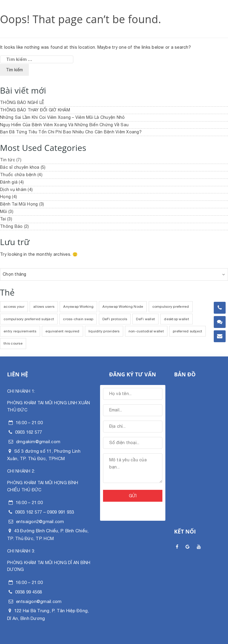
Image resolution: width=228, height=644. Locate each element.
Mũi (4, 211)
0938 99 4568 (29, 592)
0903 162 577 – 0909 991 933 (45, 512)
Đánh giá (9, 182)
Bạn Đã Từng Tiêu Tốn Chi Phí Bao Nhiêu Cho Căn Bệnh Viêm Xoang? (71, 132)
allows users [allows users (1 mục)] (44, 307)
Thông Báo (11, 226)
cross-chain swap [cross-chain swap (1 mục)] (78, 319)
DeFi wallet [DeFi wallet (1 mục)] (145, 319)
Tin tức (8, 160)
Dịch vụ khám (13, 190)
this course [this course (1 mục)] (13, 343)
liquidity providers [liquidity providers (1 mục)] (104, 331)
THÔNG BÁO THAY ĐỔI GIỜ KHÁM (35, 110)
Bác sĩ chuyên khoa (20, 167)
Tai (3, 219)
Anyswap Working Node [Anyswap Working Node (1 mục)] (123, 307)
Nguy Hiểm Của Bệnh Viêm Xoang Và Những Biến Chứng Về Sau (64, 125)
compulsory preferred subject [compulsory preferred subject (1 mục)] (29, 319)
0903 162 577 (29, 432)
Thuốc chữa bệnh (18, 175)
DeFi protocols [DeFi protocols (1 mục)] (115, 319)
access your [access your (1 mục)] (14, 307)
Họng (5, 197)
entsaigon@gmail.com (39, 601)
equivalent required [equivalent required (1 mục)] (62, 331)
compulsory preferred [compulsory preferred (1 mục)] (171, 307)
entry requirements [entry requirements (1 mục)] (20, 331)
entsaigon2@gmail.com (40, 521)
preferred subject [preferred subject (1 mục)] (187, 331)
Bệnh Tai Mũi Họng (19, 204)
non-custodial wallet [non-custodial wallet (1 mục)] (146, 331)
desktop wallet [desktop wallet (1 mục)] (176, 319)
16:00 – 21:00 (29, 423)
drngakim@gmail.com (38, 442)
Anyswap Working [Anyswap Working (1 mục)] (78, 307)
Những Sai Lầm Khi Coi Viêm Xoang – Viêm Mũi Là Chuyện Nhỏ (62, 117)
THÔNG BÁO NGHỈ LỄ (22, 102)
